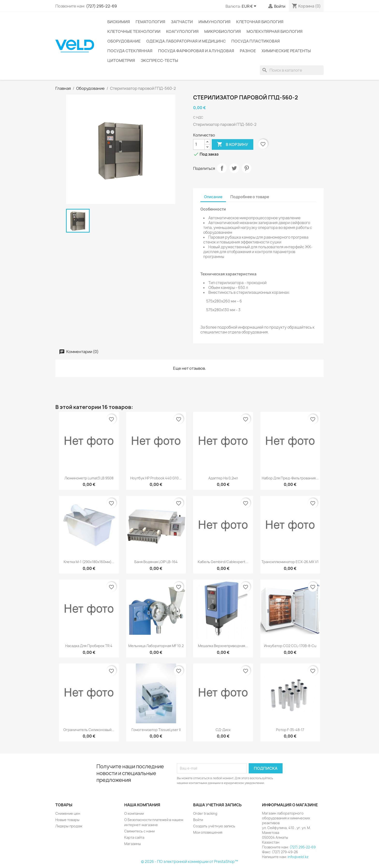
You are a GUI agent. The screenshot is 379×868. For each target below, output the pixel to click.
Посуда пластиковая (256, 41)
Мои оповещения (208, 832)
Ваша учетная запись (217, 805)
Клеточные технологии (134, 31)
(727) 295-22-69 (101, 6)
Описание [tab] (213, 197)
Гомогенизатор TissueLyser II (156, 730)
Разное (248, 51)
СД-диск (223, 730)
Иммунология (215, 22)
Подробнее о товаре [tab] (250, 197)
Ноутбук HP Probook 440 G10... (156, 478)
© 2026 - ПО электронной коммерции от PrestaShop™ (189, 862)
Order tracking (205, 813)
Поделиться (222, 168)
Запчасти (182, 22)
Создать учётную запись (214, 826)
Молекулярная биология (275, 31)
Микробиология (223, 31)
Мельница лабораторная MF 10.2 (156, 646)
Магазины (133, 844)
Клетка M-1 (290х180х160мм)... (89, 562)
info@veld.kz (298, 857)
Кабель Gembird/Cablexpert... (223, 562)
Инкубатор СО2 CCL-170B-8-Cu (290, 646)
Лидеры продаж (69, 826)
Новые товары (67, 820)
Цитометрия (121, 60)
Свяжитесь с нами (139, 831)
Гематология (150, 22)
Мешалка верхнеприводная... (223, 646)
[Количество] (199, 144)
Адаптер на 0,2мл (223, 478)
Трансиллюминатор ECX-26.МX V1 (290, 562)
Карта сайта (134, 837)
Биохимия (119, 22)
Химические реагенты (286, 51)
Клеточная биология (260, 22)
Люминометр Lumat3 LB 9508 (89, 478)
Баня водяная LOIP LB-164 (156, 562)
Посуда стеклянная (130, 51)
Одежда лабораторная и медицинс (186, 41)
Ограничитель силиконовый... (89, 730)
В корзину (233, 144)
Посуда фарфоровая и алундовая (196, 51)
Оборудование (124, 41)
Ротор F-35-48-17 (290, 730)
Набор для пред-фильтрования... (290, 478)
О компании (134, 813)
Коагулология (182, 31)
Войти (198, 820)
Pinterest (247, 168)
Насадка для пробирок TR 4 (89, 646)
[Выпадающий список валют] (250, 7)
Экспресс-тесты (159, 60)
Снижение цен (68, 813)
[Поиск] (292, 70)
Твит (234, 168)
